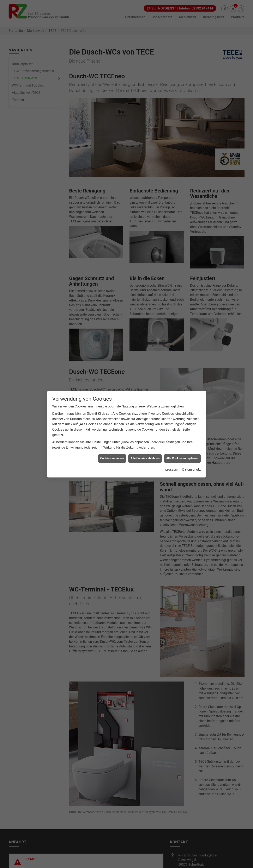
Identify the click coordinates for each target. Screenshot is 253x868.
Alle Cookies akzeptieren (182, 353)
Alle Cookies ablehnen (145, 353)
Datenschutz (191, 364)
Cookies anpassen (112, 353)
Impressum (170, 364)
